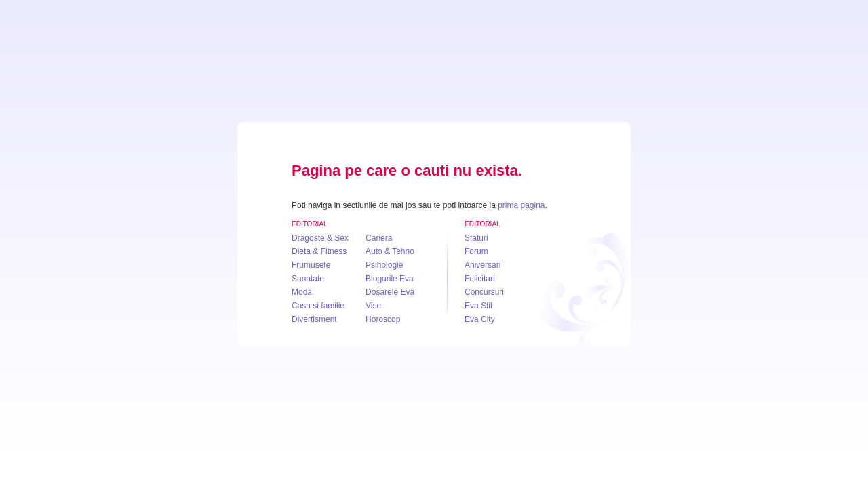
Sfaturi (476, 238)
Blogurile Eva (390, 279)
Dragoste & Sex (320, 238)
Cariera (379, 238)
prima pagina (521, 205)
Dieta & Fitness (319, 251)
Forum (476, 251)
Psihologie (384, 265)
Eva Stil (478, 306)
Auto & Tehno (390, 251)
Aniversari (482, 265)
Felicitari (480, 279)
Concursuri (484, 292)
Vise (373, 306)
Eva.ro (434, 88)
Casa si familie (318, 306)
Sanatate (308, 279)
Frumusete (311, 265)
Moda (302, 292)
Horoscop (383, 319)
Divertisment (314, 319)
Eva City (480, 319)
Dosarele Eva (390, 292)
